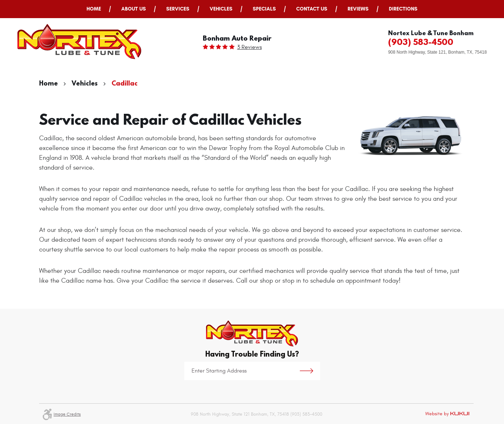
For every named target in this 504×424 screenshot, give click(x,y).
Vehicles (221, 9)
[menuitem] (94, 9)
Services (178, 9)
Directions (403, 9)
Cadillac (125, 83)
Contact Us (312, 9)
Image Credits (67, 414)
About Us (134, 9)
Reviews (358, 9)
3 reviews (249, 47)
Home (94, 9)
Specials (264, 9)
